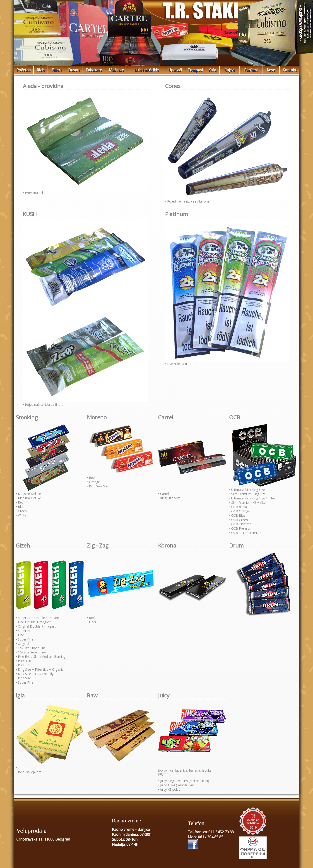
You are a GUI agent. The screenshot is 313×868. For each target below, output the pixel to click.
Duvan (74, 70)
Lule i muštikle (147, 70)
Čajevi (229, 70)
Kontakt (289, 70)
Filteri (56, 70)
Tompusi (195, 70)
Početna (24, 70)
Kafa (212, 70)
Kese (271, 70)
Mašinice (116, 70)
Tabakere (94, 70)
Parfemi (251, 70)
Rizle (41, 70)
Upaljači (175, 70)
